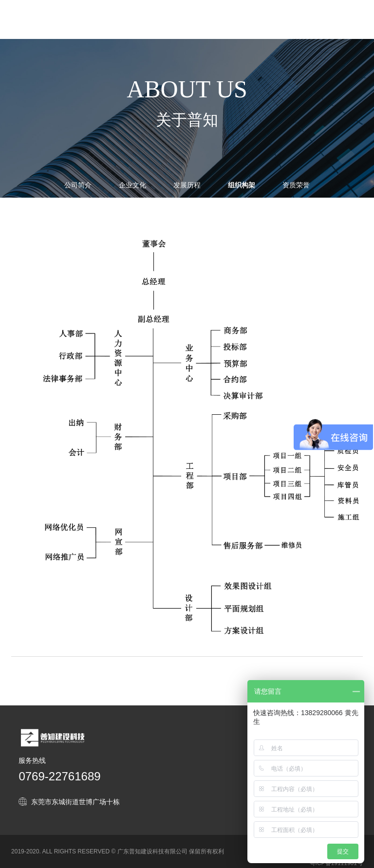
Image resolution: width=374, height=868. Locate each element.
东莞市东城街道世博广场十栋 (75, 802)
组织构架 (242, 192)
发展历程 (187, 185)
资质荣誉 (296, 185)
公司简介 (78, 185)
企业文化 (132, 185)
